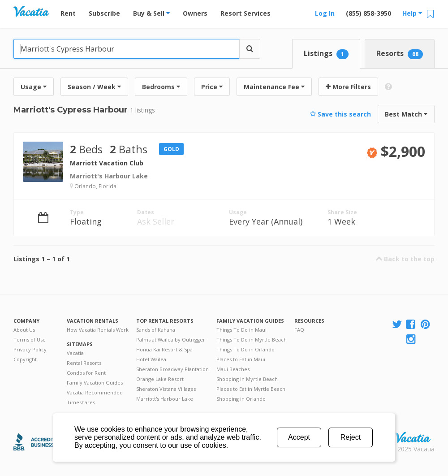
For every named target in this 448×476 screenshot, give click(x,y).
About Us (24, 330)
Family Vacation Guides (95, 383)
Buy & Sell (151, 13)
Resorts (400, 54)
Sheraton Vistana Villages (166, 389)
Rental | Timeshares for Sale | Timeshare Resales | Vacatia (413, 437)
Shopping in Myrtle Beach (247, 379)
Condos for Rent (86, 373)
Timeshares (81, 402)
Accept (299, 437)
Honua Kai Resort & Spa (164, 349)
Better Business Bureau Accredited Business (37, 442)
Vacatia (75, 353)
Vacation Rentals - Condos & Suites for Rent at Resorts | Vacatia (31, 11)
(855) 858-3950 (368, 13)
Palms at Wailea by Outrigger (171, 340)
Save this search (340, 114)
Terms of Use (30, 340)
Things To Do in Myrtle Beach (252, 340)
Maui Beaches (233, 369)
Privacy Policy (30, 349)
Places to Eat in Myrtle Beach (251, 389)
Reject (351, 437)
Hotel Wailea (151, 359)
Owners (195, 13)
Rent (68, 13)
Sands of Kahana (156, 330)
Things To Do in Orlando (246, 349)
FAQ (299, 330)
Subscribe (104, 13)
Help (412, 13)
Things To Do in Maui (241, 330)
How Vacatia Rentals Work (98, 330)
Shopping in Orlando (241, 399)
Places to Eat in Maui (241, 359)
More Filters (348, 87)
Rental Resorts (84, 363)
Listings (326, 54)
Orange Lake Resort (160, 379)
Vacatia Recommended (95, 392)
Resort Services (246, 13)
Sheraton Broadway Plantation (172, 369)
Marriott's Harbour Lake (165, 399)
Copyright (25, 359)
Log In (325, 13)
